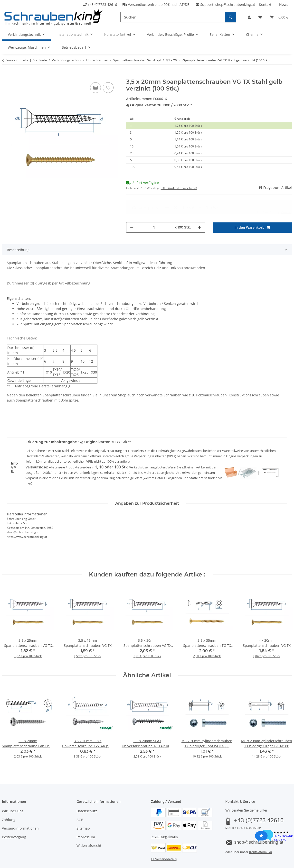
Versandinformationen (20, 809)
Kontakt (265, 5)
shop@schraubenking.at (235, 5)
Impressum (86, 817)
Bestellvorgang (14, 817)
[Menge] (154, 207)
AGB (80, 800)
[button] (249, 17)
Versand (62, 851)
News (284, 5)
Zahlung (9, 800)
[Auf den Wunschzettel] (108, 88)
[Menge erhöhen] (199, 207)
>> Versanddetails (164, 839)
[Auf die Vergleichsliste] (95, 88)
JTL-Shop (271, 863)
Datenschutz (87, 791)
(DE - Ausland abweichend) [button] (179, 188)
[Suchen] (173, 17)
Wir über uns (13, 791)
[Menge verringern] (132, 207)
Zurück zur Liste (17, 60)
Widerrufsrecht (89, 826)
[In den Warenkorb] (6, 76)
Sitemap (83, 809)
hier (28, 463)
